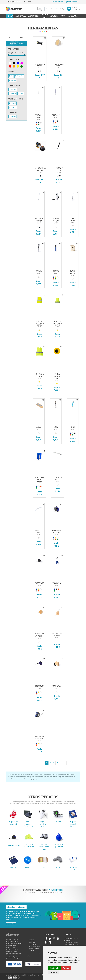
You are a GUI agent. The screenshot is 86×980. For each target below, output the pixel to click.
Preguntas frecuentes (32, 943)
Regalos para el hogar (73, 824)
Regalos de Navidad (13, 823)
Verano (28, 867)
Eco (43, 867)
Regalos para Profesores (28, 824)
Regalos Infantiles (54, 16)
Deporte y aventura (73, 868)
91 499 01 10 (29, 2)
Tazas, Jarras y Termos (63, 16)
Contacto (32, 951)
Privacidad (22, 975)
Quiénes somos (34, 949)
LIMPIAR (22, 43)
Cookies (36, 975)
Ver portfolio (11, 924)
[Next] (61, 763)
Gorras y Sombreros (29, 846)
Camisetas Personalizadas (34, 16)
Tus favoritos (57, 2)
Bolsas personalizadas (20, 16)
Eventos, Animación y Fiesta (44, 847)
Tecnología (58, 822)
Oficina (13, 867)
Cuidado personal (59, 846)
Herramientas (14, 846)
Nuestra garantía (34, 946)
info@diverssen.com (15, 2)
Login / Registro (72, 2)
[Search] (55, 9)
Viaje (58, 867)
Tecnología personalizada (73, 16)
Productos (32, 940)
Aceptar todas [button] (55, 968)
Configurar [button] (53, 972)
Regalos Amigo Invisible (43, 824)
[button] (11, 37)
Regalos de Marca (45, 16)
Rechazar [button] (66, 968)
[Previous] (64, 763)
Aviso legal (29, 975)
